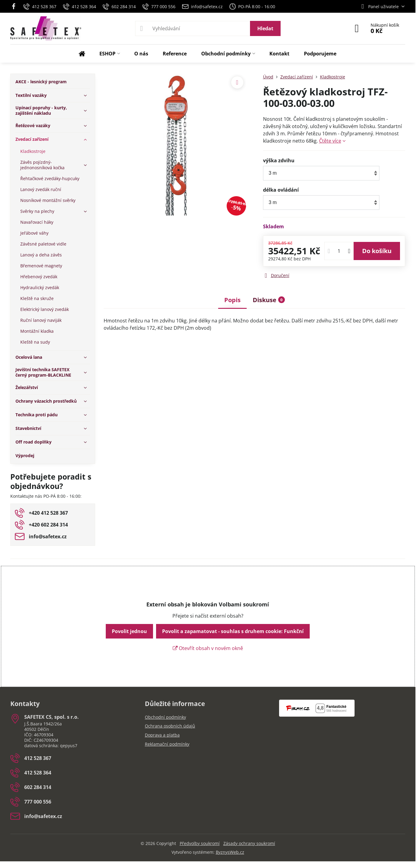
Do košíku (377, 251)
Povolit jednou (129, 631)
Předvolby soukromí (200, 843)
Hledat (265, 28)
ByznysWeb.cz (230, 852)
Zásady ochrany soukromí (249, 843)
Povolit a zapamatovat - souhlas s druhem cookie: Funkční (233, 631)
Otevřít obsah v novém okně (208, 648)
